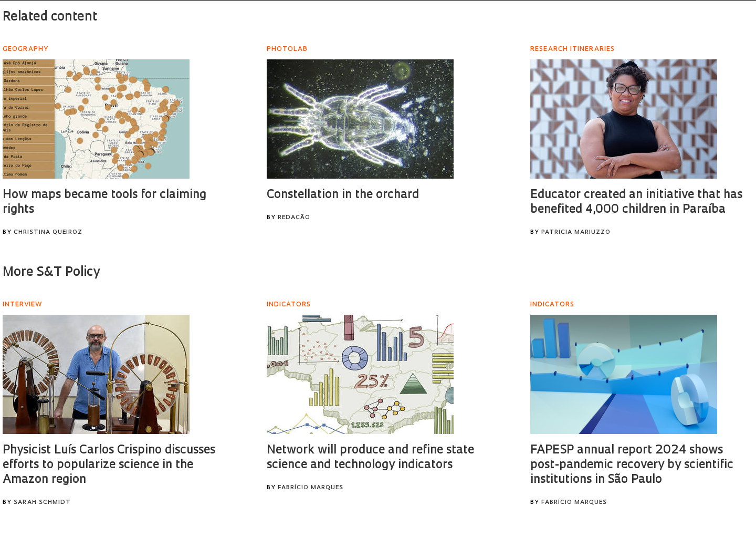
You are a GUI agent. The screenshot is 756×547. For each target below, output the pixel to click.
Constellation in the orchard (343, 195)
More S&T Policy (51, 273)
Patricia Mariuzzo (576, 233)
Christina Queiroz (48, 233)
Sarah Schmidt (42, 503)
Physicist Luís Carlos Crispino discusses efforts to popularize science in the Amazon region (109, 465)
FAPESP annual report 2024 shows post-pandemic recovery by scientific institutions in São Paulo (632, 465)
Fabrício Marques (311, 488)
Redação (294, 218)
